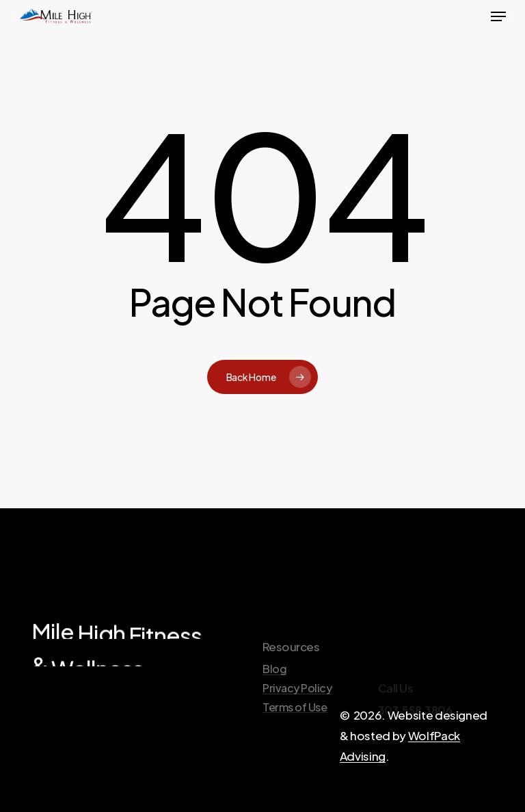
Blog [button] (274, 698)
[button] (498, 16)
